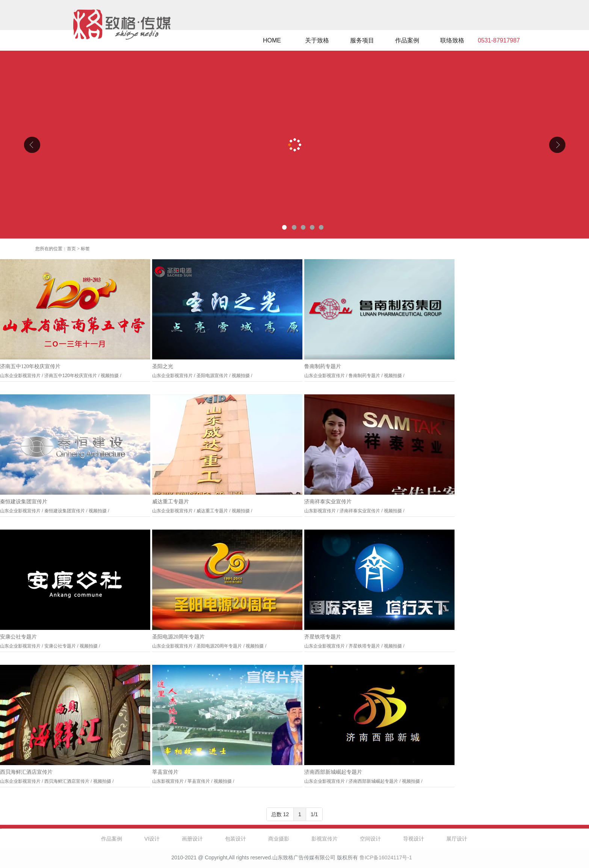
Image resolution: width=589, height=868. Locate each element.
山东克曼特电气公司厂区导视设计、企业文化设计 (294, 145)
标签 (85, 249)
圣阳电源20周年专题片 (178, 637)
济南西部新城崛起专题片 (333, 772)
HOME (272, 40)
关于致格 (317, 40)
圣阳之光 (163, 366)
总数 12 (280, 814)
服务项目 (362, 40)
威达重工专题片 (171, 502)
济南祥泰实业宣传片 (328, 502)
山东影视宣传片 (320, 511)
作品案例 (407, 40)
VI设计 (152, 839)
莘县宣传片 (165, 772)
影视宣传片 (325, 839)
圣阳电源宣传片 (212, 376)
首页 (71, 249)
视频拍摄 (110, 376)
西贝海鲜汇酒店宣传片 (26, 772)
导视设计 (414, 839)
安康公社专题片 (18, 637)
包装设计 (236, 839)
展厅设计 (457, 839)
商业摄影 (279, 839)
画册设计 (192, 839)
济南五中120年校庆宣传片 (30, 366)
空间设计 (370, 839)
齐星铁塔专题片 (323, 637)
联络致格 (452, 40)
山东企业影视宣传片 (20, 376)
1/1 (314, 814)
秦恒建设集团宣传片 (24, 502)
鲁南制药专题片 (323, 366)
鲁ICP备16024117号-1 (386, 857)
